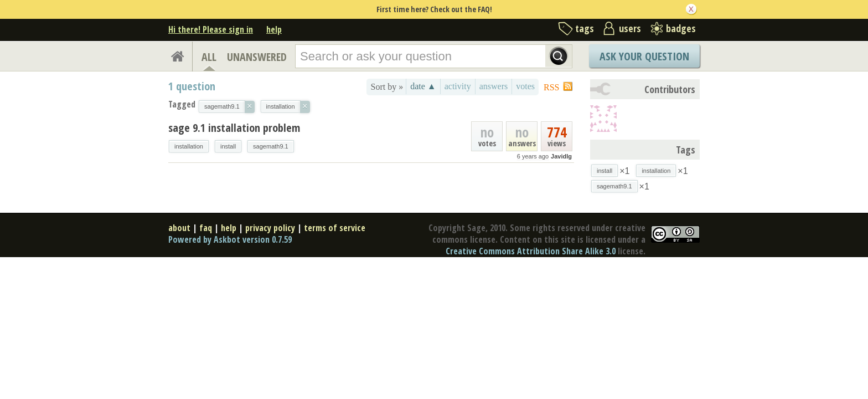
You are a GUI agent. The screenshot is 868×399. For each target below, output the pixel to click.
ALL (209, 57)
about (179, 228)
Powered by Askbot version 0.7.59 (230, 239)
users (630, 28)
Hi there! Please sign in (211, 29)
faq (206, 228)
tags (585, 28)
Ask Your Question (644, 56)
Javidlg (561, 156)
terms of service (335, 228)
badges (681, 28)
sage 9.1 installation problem (234, 128)
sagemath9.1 (271, 146)
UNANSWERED (257, 57)
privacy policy (270, 228)
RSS (551, 87)
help (274, 29)
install (228, 146)
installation (189, 146)
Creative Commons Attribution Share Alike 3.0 (531, 251)
